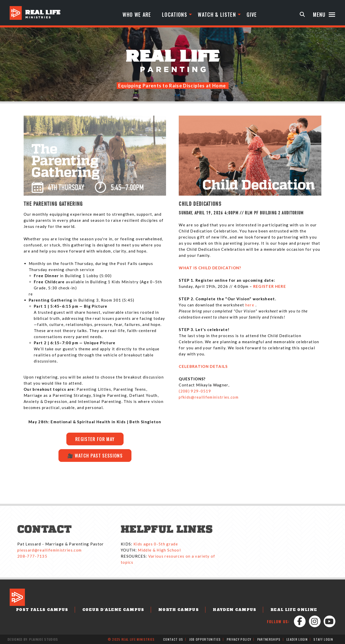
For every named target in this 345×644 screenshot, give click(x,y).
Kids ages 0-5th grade (156, 544)
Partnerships (269, 639)
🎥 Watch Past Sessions (95, 455)
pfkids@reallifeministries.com (209, 397)
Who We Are (137, 14)
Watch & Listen (217, 14)
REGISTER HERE (270, 286)
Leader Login (297, 639)
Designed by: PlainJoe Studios (33, 639)
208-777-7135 (32, 556)
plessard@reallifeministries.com (49, 550)
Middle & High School (159, 550)
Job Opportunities (205, 639)
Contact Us (173, 639)
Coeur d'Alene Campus (113, 610)
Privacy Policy (239, 639)
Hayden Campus (235, 610)
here (250, 305)
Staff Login (323, 639)
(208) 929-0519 (195, 391)
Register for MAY (95, 439)
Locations (175, 14)
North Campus (179, 610)
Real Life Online (294, 610)
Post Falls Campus (42, 610)
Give (252, 14)
